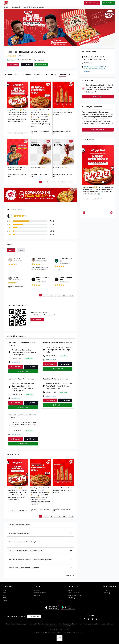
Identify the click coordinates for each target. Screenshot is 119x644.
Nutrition (37, 595)
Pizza (5, 593)
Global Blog (106, 593)
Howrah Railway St (38, 7)
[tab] (10, 74)
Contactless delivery (40, 593)
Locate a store (107, 590)
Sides (5, 595)
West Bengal (16, 7)
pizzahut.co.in (17, 362)
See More (70, 576)
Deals (5, 590)
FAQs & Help (71, 598)
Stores (6, 7)
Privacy (70, 590)
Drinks (5, 598)
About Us (37, 590)
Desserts (6, 601)
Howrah (26, 7)
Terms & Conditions (74, 593)
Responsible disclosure (75, 595)
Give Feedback (34, 616)
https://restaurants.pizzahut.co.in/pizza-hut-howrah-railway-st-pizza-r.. (96, 69)
